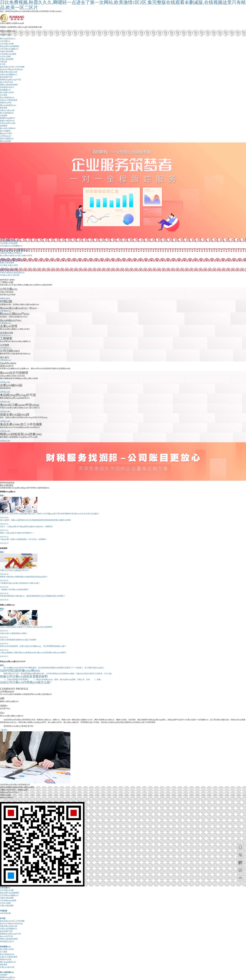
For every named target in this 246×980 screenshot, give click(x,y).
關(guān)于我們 (6, 133)
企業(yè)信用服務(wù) (9, 75)
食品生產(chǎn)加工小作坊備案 (12, 67)
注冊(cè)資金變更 (7, 59)
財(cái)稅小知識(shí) (8, 128)
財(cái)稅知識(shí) (7, 113)
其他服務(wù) (5, 90)
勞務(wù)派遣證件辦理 (9, 85)
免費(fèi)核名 (5, 298)
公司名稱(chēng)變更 (8, 54)
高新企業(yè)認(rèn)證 (9, 72)
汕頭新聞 (4, 116)
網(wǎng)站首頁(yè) (8, 39)
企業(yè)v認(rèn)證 (7, 110)
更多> (2, 496)
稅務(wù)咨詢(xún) (7, 121)
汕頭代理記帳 (5, 913)
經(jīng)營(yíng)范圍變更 (10, 46)
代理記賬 (4, 62)
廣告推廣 (4, 108)
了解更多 (4, 730)
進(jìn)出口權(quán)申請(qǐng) (11, 69)
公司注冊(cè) (5, 41)
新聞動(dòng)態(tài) (7, 118)
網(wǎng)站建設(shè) (8, 105)
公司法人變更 (5, 57)
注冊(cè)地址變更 (7, 51)
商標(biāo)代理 (6, 103)
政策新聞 (4, 126)
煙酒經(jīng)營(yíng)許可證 (10, 80)
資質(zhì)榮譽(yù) (7, 139)
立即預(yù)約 (5, 382)
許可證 (3, 64)
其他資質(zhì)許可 (7, 87)
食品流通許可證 (6, 77)
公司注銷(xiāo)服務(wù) (9, 49)
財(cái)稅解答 (5, 131)
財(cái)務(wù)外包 (7, 92)
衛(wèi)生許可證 (6, 82)
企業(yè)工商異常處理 (9, 100)
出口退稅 (4, 95)
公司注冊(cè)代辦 (7, 44)
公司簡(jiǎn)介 (6, 136)
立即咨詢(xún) (6, 311)
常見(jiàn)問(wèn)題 (8, 123)
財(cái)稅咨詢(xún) (7, 98)
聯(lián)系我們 (6, 141)
